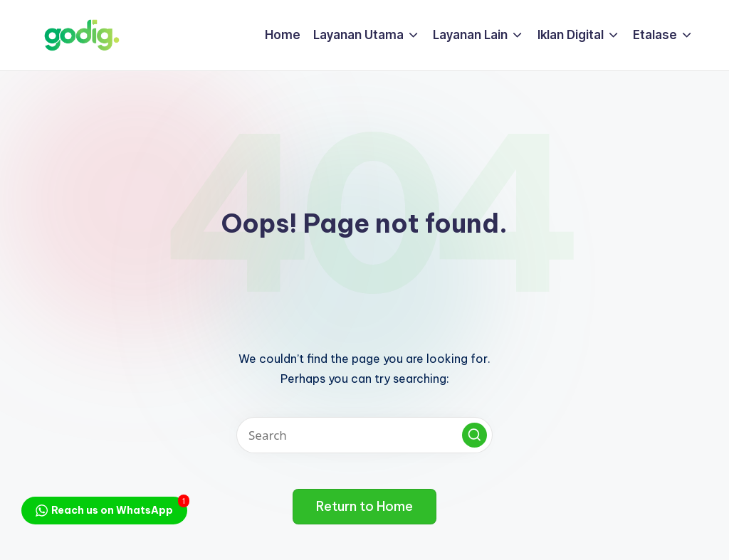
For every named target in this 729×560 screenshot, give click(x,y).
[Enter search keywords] (364, 435)
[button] (474, 435)
